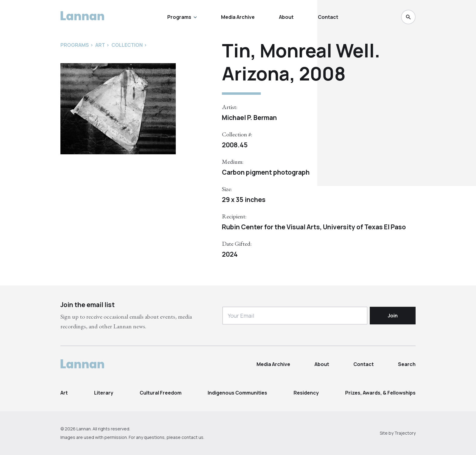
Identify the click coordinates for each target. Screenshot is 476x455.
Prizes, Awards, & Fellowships (380, 393)
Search (407, 364)
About (286, 17)
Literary (104, 393)
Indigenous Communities (237, 393)
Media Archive (238, 17)
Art (64, 393)
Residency (306, 393)
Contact (328, 17)
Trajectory (405, 433)
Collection (127, 45)
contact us (192, 437)
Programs (182, 17)
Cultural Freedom (161, 393)
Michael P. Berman (249, 118)
